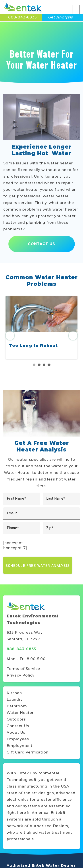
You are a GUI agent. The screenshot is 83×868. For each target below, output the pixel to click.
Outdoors (16, 719)
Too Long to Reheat (33, 346)
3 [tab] (44, 365)
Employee (17, 739)
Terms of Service (23, 669)
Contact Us (41, 244)
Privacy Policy (21, 675)
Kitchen (14, 693)
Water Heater (20, 713)
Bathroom (17, 706)
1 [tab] (34, 365)
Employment (20, 746)
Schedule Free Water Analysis (38, 565)
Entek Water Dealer (54, 865)
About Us (16, 732)
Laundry (15, 700)
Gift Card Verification (28, 752)
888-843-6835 (22, 17)
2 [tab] (39, 365)
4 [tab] (49, 365)
